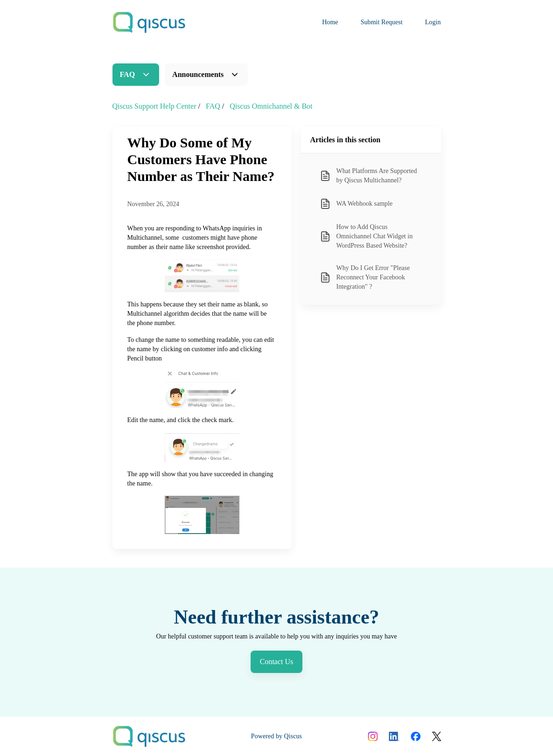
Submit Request (382, 22)
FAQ (128, 74)
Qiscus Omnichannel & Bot (271, 106)
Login (433, 22)
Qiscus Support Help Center (154, 106)
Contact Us (277, 662)
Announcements (198, 74)
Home (330, 22)
